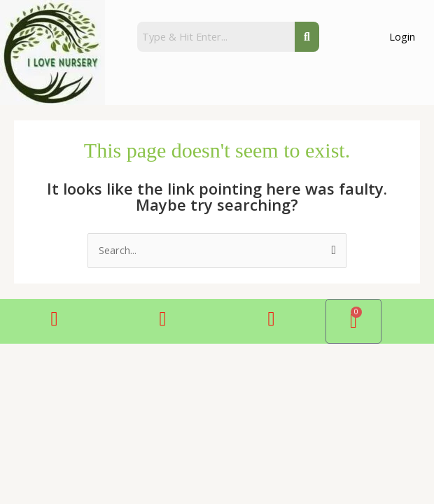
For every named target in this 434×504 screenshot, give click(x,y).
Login (402, 36)
